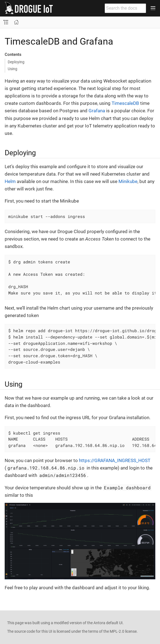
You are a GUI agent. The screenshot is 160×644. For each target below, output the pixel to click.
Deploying (16, 62)
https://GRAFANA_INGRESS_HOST (115, 460)
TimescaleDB (125, 103)
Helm (10, 181)
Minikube (128, 181)
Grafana (97, 111)
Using (13, 69)
